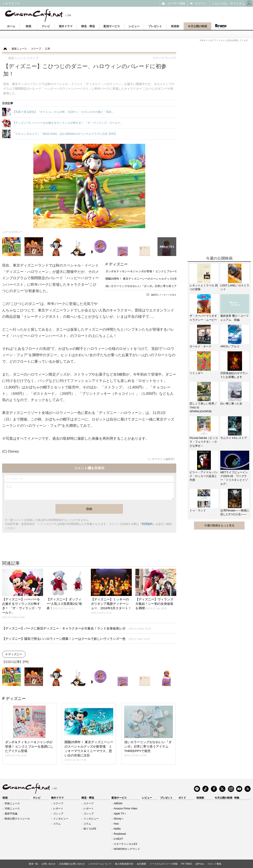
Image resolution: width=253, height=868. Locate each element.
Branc (221, 26)
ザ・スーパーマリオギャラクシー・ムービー (203, 318)
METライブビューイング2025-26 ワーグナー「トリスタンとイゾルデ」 (234, 478)
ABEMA (118, 803)
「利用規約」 (147, 524)
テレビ (46, 26)
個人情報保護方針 (124, 864)
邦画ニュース (12, 803)
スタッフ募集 (214, 864)
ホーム (11, 26)
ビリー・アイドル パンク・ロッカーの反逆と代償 (204, 476)
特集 (237, 798)
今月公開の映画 (197, 26)
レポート (58, 809)
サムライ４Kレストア (234, 438)
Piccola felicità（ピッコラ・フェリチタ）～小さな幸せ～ (204, 442)
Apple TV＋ (120, 814)
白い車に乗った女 (231, 404)
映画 (28, 26)
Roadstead (120, 834)
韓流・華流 (88, 26)
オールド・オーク (201, 346)
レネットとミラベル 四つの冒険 (204, 287)
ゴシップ (58, 814)
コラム (57, 824)
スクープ (58, 803)
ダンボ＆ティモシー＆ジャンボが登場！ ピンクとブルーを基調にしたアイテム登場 (157, 271)
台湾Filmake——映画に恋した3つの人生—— (235, 512)
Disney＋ (119, 819)
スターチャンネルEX (125, 844)
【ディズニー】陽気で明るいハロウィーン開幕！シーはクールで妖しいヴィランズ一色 (76, 639)
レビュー (134, 26)
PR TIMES (187, 864)
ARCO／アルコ (230, 346)
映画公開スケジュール (17, 819)
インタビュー (61, 819)
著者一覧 (33, 864)
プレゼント (155, 26)
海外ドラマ (66, 26)
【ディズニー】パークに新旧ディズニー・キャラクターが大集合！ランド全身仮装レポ (77, 628)
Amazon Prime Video (126, 809)
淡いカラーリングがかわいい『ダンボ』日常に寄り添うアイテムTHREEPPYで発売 (157, 286)
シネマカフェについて (100, 864)
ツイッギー (196, 373)
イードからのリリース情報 (164, 864)
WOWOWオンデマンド (127, 849)
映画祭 (175, 26)
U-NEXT (118, 839)
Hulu (116, 824)
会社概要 (141, 864)
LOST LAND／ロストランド (235, 287)
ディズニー (118, 264)
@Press (200, 864)
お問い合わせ (48, 864)
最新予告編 (11, 814)
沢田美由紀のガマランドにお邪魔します (234, 375)
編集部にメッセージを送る (164, 295)
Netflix (117, 829)
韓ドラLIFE (90, 829)
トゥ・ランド (198, 510)
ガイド (182, 798)
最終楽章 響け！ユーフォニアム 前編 (234, 318)
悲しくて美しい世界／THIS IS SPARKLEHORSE (203, 407)
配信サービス (112, 26)
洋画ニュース (12, 809)
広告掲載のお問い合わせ (72, 864)
